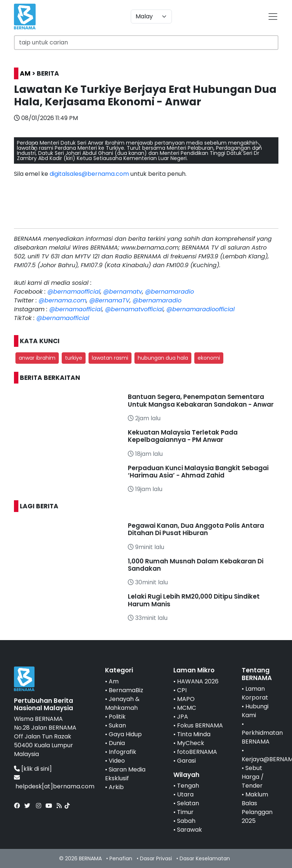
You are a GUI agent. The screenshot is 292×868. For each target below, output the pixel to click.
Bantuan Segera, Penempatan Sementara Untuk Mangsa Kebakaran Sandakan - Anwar (201, 400)
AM (25, 73)
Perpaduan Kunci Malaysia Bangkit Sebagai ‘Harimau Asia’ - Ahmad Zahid (198, 472)
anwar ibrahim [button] (37, 358)
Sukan (117, 725)
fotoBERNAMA (197, 752)
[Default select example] (151, 17)
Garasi (186, 761)
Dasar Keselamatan (205, 858)
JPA (183, 717)
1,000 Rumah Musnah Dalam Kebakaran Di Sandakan (196, 565)
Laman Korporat (255, 693)
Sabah (186, 821)
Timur (185, 812)
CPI (182, 690)
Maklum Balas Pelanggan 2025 (257, 808)
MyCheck (191, 743)
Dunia (117, 743)
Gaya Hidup (125, 734)
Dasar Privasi (156, 858)
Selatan (188, 803)
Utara (185, 794)
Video (117, 761)
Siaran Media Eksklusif (125, 774)
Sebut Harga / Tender (253, 777)
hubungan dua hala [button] (163, 358)
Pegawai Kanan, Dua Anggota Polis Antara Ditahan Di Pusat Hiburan (196, 529)
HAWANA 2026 (198, 681)
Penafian (121, 858)
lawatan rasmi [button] (110, 358)
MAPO (186, 699)
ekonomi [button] (209, 358)
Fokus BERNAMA (200, 725)
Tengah (188, 786)
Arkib (116, 787)
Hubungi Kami (255, 711)
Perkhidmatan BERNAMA (262, 737)
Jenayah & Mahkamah (122, 703)
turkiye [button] (74, 358)
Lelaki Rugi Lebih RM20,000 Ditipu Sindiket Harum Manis (194, 600)
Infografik (122, 752)
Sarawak (190, 830)
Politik (117, 717)
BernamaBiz (126, 690)
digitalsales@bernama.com (89, 174)
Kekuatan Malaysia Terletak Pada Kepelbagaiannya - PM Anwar (183, 436)
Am (114, 681)
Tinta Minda (194, 734)
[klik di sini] (37, 769)
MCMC (187, 708)
